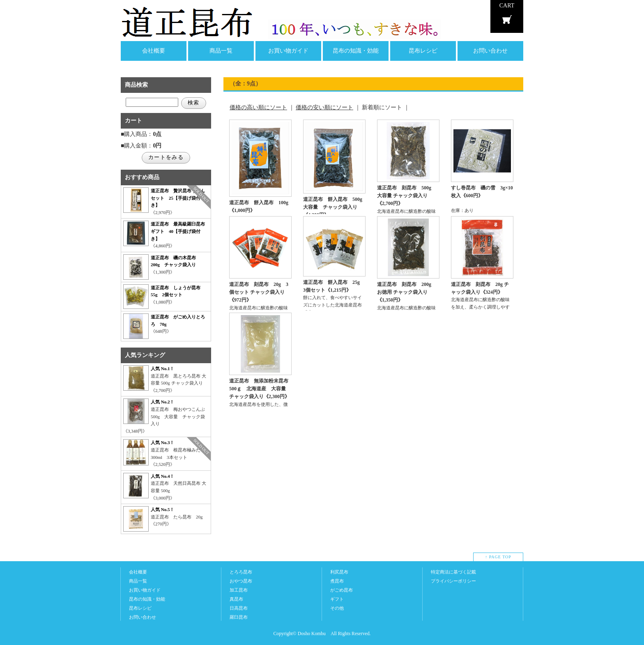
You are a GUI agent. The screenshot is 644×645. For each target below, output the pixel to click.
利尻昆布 (339, 572)
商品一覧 (221, 51)
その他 (337, 608)
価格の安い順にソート (324, 107)
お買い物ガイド (288, 51)
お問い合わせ (490, 51)
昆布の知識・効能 (356, 51)
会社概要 (154, 51)
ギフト (337, 599)
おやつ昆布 (241, 581)
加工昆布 (239, 590)
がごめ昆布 (342, 590)
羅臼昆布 (239, 617)
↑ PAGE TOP (498, 557)
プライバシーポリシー (453, 581)
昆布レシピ (423, 51)
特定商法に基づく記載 (453, 572)
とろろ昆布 (241, 572)
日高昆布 (239, 608)
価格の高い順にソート (258, 107)
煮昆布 (337, 581)
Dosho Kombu (312, 634)
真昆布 (236, 599)
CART (507, 6)
